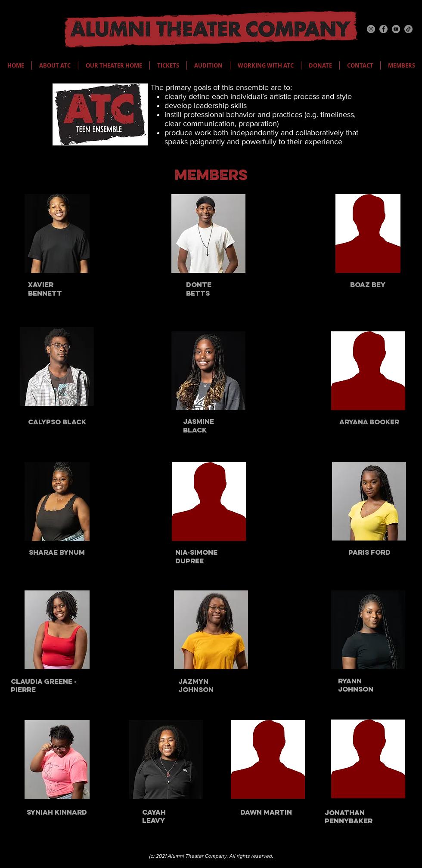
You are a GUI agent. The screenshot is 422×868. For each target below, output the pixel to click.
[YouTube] (396, 29)
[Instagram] (371, 29)
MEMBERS (211, 176)
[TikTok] (408, 29)
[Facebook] (383, 29)
